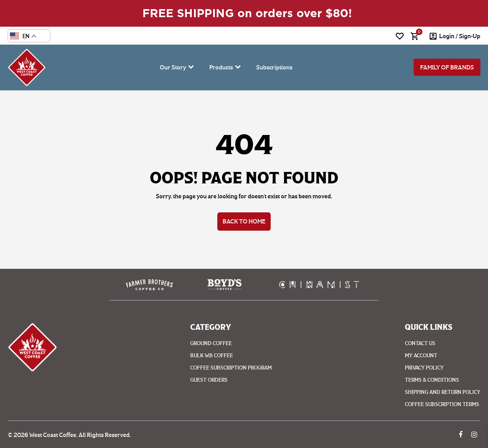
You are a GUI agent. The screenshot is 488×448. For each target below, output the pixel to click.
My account (421, 356)
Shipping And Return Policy (443, 392)
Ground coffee (211, 343)
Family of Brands (447, 67)
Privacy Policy (424, 368)
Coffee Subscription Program (231, 368)
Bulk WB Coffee (212, 356)
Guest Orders (209, 380)
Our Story (173, 67)
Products (221, 67)
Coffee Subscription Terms (442, 404)
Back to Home (244, 221)
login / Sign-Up (460, 36)
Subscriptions (274, 67)
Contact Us (420, 343)
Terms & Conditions (432, 380)
